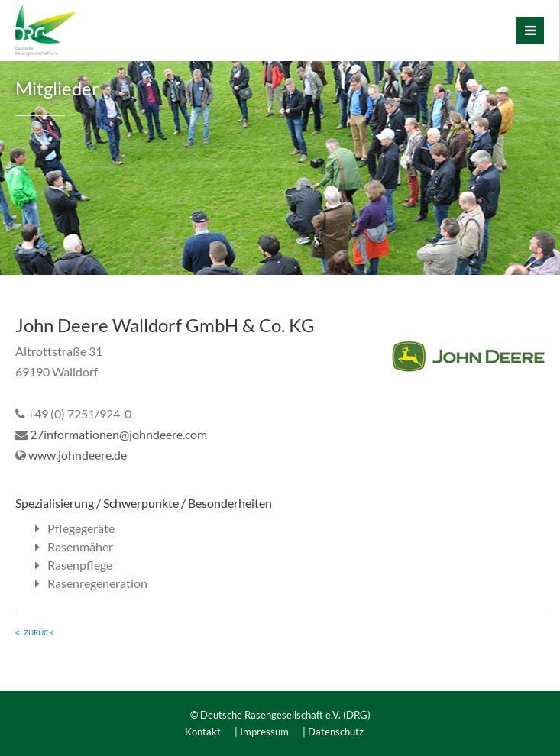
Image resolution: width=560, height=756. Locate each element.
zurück (39, 632)
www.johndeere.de (78, 455)
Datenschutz (336, 732)
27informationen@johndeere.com (118, 434)
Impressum (264, 732)
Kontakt (203, 732)
